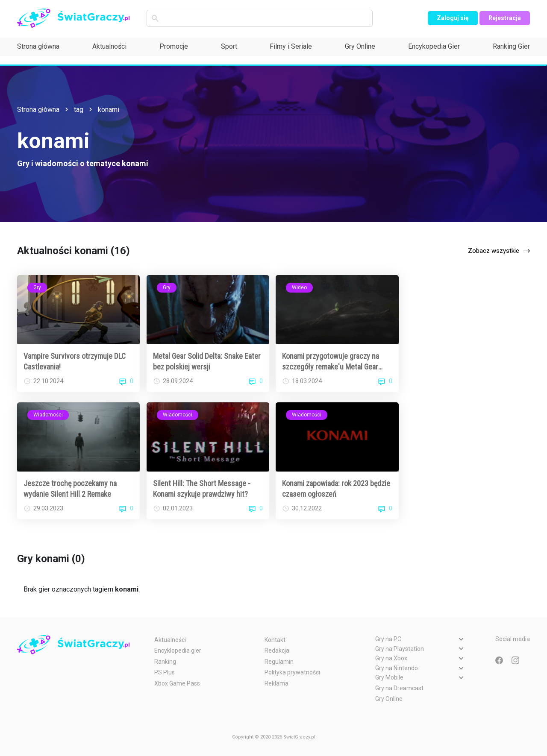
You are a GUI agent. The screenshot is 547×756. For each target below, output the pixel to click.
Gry (37, 287)
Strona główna (38, 46)
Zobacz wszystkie (494, 251)
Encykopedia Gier (434, 46)
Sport (229, 46)
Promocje (174, 46)
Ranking (165, 662)
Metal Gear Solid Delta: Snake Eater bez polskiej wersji (207, 361)
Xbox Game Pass (177, 683)
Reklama (276, 683)
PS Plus (165, 672)
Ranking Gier (511, 46)
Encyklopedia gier (178, 651)
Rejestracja (505, 18)
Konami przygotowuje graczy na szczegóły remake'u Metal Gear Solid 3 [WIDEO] (331, 362)
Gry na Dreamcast (399, 688)
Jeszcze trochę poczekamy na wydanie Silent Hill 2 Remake (70, 489)
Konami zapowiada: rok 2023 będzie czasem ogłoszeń (336, 489)
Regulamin (279, 662)
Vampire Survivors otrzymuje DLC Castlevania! (75, 361)
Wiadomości (48, 415)
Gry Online (360, 46)
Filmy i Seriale (291, 46)
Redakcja (277, 651)
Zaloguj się (453, 18)
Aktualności (109, 46)
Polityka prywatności (292, 672)
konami (109, 110)
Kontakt (275, 640)
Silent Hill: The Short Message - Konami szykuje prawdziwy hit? (202, 489)
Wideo (299, 287)
